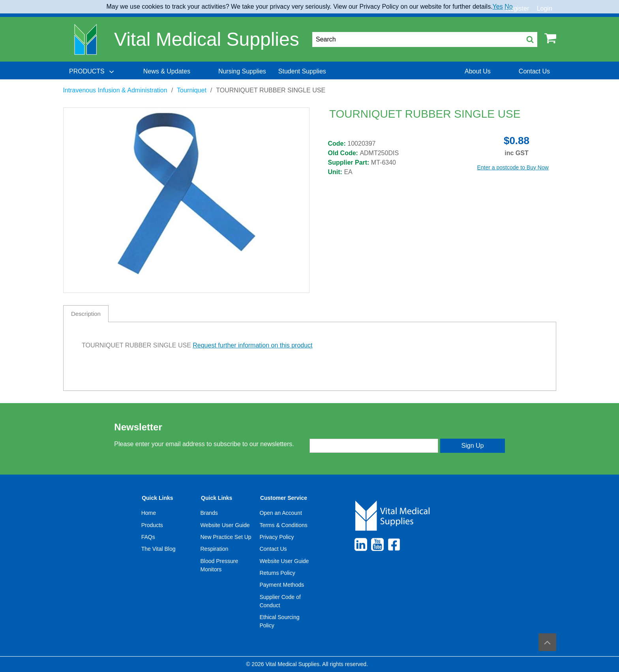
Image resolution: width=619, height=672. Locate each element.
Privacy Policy (277, 537)
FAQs (148, 537)
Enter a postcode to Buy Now (513, 167)
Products (152, 525)
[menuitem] (92, 71)
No (508, 7)
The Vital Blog (159, 549)
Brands (209, 513)
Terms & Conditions (283, 525)
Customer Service (284, 498)
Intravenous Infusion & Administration (115, 90)
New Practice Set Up (226, 537)
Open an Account (280, 513)
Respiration (215, 549)
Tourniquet (192, 90)
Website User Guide (225, 525)
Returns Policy (277, 573)
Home (149, 513)
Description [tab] (86, 314)
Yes (498, 7)
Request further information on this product (252, 345)
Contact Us (273, 549)
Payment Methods (282, 585)
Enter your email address (342, 432)
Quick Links (157, 498)
